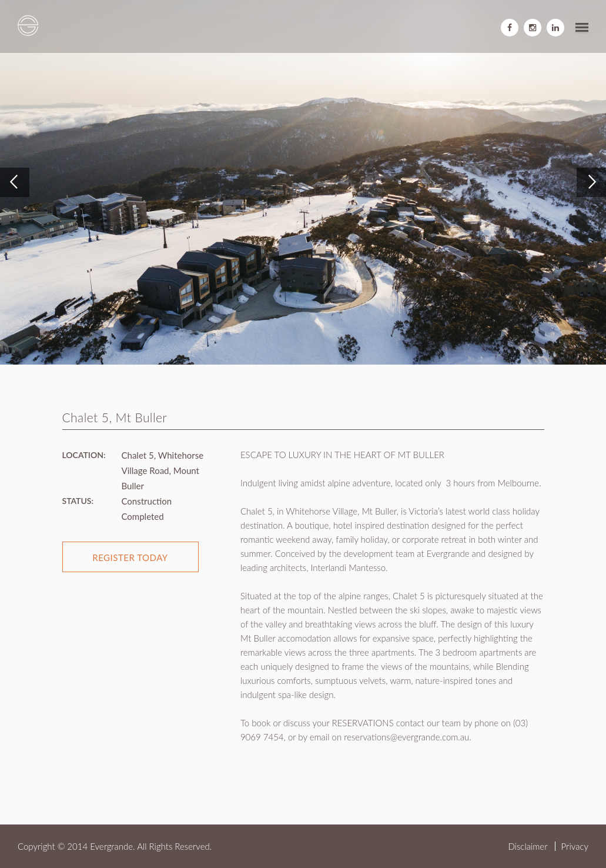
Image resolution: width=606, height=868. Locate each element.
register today (130, 557)
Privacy (575, 846)
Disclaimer (528, 846)
